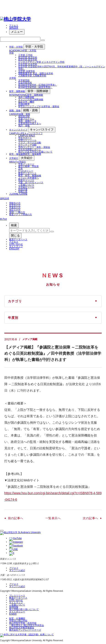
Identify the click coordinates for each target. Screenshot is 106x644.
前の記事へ (16, 518)
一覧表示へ (53, 518)
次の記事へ (90, 518)
